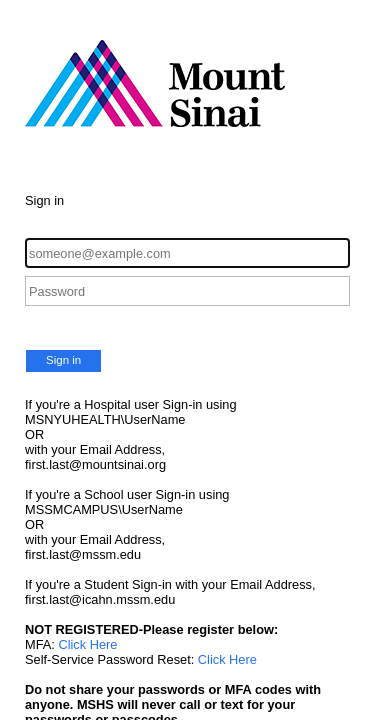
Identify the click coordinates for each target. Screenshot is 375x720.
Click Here (87, 644)
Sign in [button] (63, 360)
